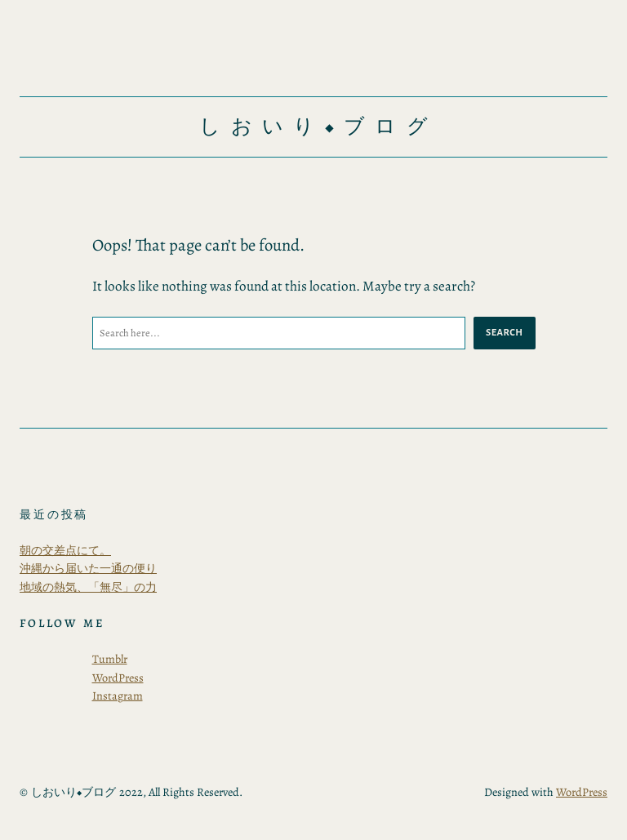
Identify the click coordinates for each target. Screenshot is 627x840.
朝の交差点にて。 (65, 550)
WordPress (118, 678)
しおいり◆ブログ (318, 127)
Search (504, 332)
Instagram (118, 696)
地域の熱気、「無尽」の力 (88, 587)
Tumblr (110, 659)
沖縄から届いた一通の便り (88, 568)
